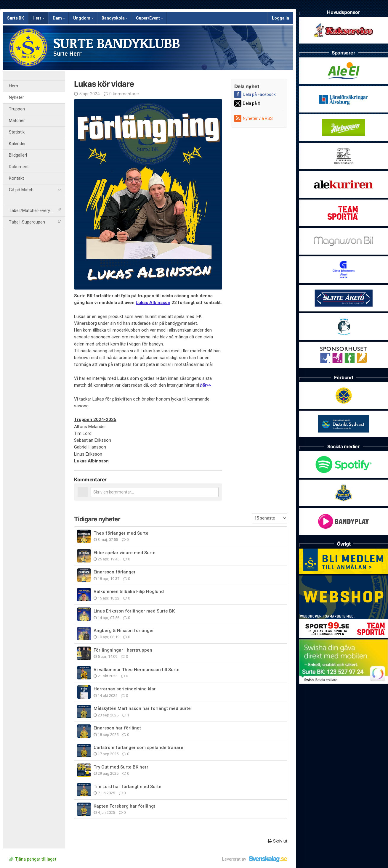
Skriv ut (278, 841)
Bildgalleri (18, 155)
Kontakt (16, 178)
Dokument (19, 167)
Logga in (280, 18)
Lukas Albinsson (153, 303)
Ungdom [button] (83, 18)
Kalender (17, 144)
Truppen (17, 109)
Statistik (17, 132)
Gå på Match (35, 190)
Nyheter (16, 98)
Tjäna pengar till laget (33, 859)
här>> (205, 385)
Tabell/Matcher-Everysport (35, 211)
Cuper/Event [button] (150, 18)
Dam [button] (59, 18)
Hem (13, 86)
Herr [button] (39, 18)
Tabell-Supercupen (35, 222)
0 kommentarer (121, 94)
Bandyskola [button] (115, 18)
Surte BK (16, 18)
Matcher (17, 121)
